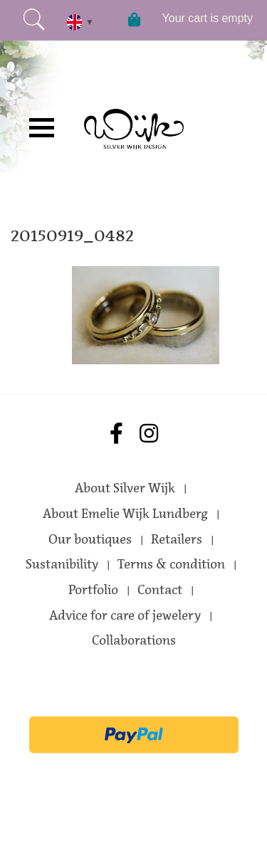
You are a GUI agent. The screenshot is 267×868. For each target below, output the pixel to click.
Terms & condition (171, 564)
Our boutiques (90, 539)
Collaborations (134, 640)
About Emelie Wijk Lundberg (125, 514)
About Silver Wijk (125, 488)
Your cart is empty (208, 18)
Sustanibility (62, 564)
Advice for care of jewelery (125, 615)
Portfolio (93, 590)
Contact (160, 590)
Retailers (177, 539)
